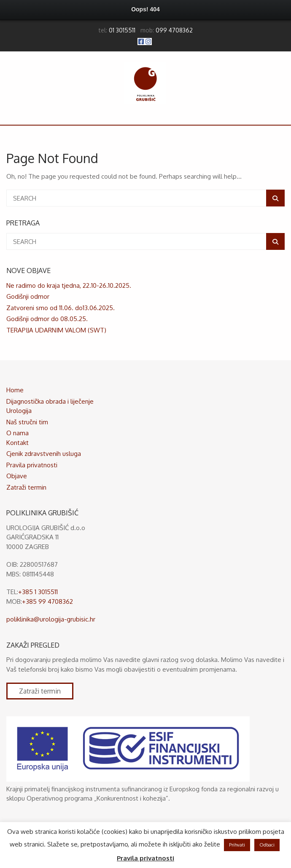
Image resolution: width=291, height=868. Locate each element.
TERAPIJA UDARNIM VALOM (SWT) (56, 330)
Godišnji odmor (28, 296)
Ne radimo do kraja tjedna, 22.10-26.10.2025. (69, 285)
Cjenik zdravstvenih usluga (44, 454)
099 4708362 (174, 30)
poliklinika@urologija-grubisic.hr (51, 619)
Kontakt (18, 443)
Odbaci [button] (267, 845)
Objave (17, 476)
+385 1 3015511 (38, 592)
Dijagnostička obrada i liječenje (50, 401)
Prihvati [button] (237, 845)
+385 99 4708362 (47, 601)
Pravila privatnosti (32, 465)
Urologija (19, 411)
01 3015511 (122, 30)
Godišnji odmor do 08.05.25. (47, 319)
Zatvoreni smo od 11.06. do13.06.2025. (61, 308)
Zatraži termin (26, 487)
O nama (18, 433)
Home (15, 390)
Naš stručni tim (27, 422)
